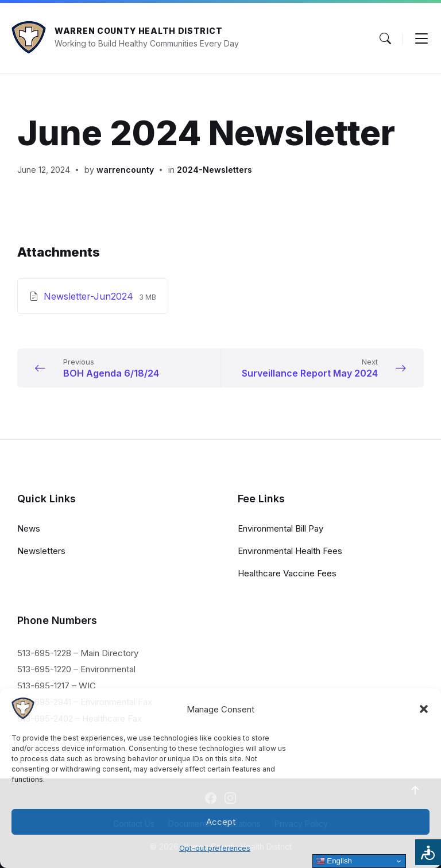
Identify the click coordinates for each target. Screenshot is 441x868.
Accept (221, 822)
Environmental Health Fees (290, 551)
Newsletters (41, 551)
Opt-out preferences (215, 848)
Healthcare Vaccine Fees (287, 573)
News (29, 528)
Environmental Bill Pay (281, 528)
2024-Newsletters (214, 170)
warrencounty (125, 170)
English (334, 861)
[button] (424, 709)
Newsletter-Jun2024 (90, 296)
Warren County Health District (138, 31)
